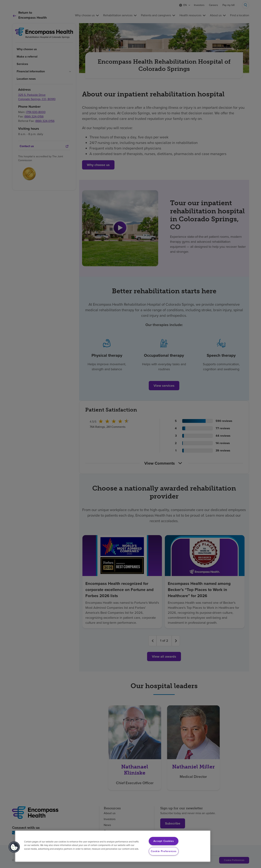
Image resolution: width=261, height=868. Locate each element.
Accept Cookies (164, 841)
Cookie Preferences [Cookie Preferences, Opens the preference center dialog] (164, 851)
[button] (14, 847)
